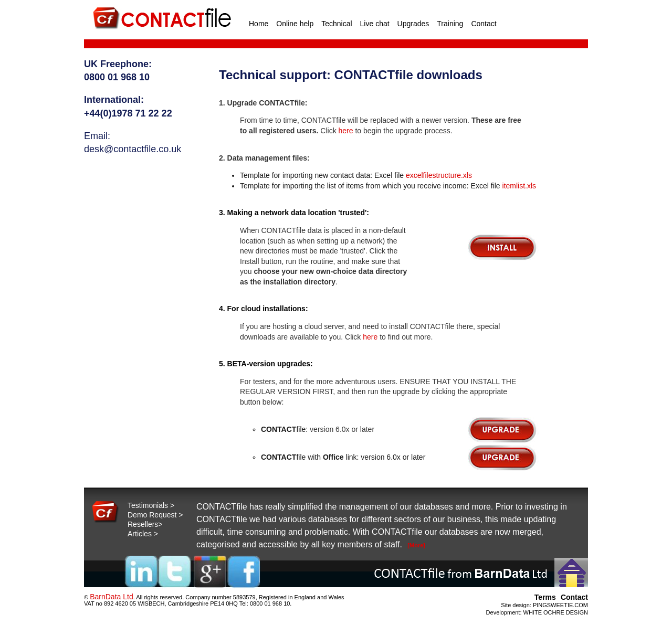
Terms (545, 597)
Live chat (375, 24)
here (346, 131)
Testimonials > (151, 505)
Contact (484, 24)
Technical (337, 24)
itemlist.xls (519, 186)
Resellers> (145, 524)
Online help (295, 24)
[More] (416, 545)
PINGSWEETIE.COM (560, 605)
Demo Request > (155, 515)
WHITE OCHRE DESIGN (556, 612)
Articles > (143, 534)
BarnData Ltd (112, 597)
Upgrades (413, 24)
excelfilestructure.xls (439, 175)
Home (259, 24)
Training (450, 24)
